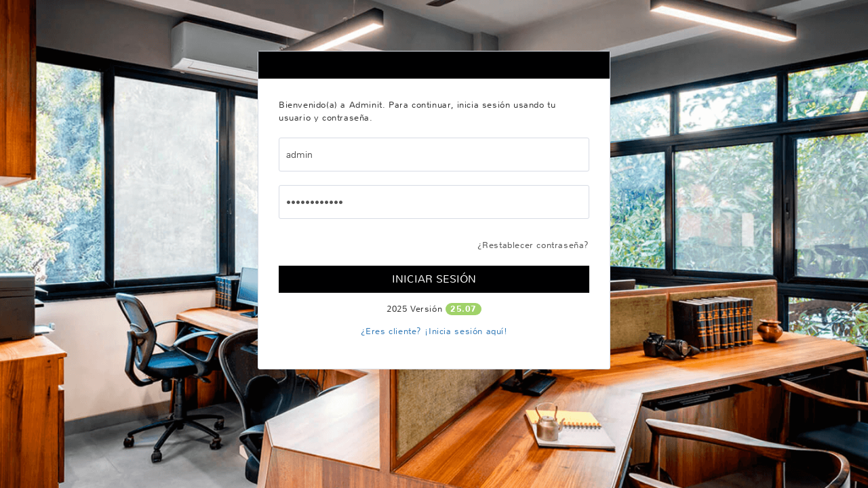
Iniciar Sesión (434, 279)
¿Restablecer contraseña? (533, 245)
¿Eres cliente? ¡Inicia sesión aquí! (434, 331)
